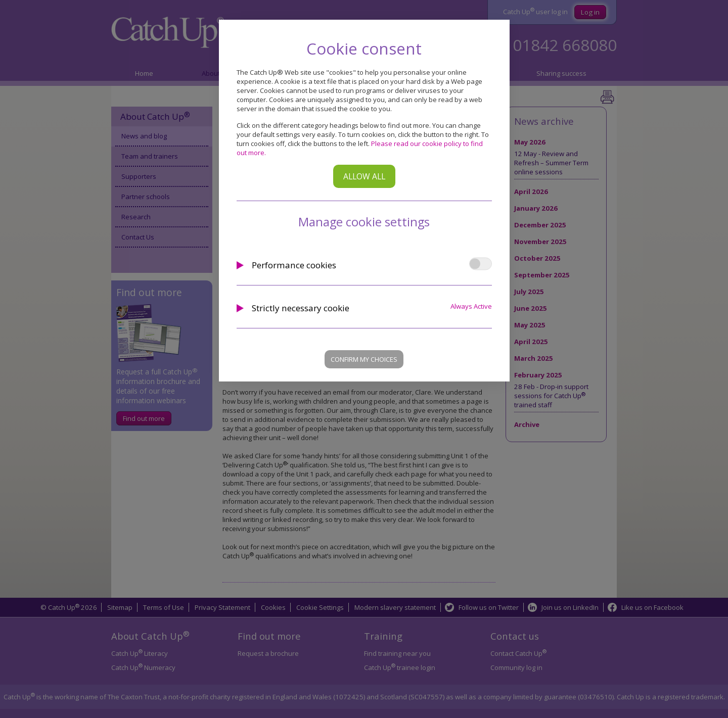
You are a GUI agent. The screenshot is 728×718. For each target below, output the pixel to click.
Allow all (364, 176)
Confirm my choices (364, 359)
